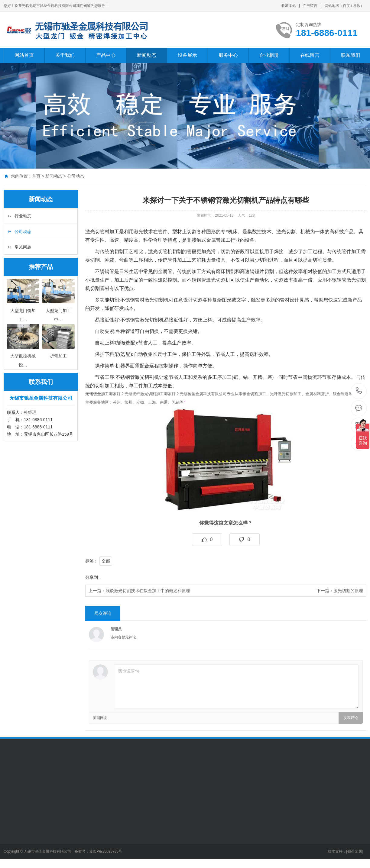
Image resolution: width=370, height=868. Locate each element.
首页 (36, 176)
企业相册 (269, 55)
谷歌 (357, 6)
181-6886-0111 (359, 391)
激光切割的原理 (348, 591)
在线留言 (310, 6)
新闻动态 (147, 55)
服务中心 (228, 55)
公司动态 (76, 176)
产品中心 (106, 55)
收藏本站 (289, 6)
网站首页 (24, 55)
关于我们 (65, 55)
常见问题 (23, 247)
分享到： (94, 577)
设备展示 (187, 55)
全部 (106, 561)
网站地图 (332, 6)
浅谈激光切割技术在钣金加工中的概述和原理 (148, 591)
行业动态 (23, 216)
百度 (346, 6)
